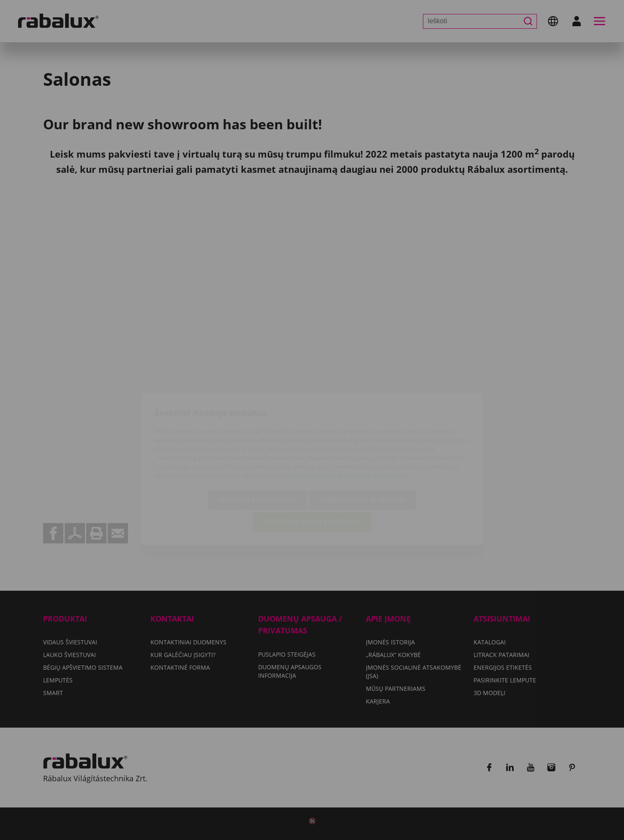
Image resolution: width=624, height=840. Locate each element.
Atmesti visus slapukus (362, 451)
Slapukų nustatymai (257, 451)
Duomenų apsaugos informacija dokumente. (343, 427)
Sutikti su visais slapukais (312, 473)
